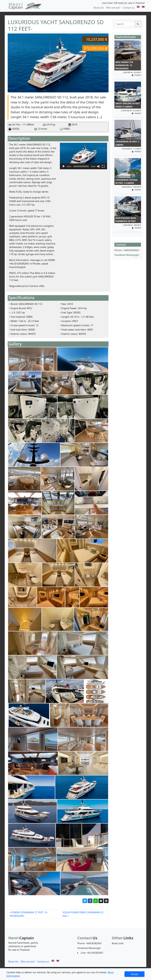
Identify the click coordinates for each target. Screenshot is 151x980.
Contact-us (129, 8)
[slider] (81, 166)
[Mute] (99, 166)
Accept (134, 974)
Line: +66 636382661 (92, 953)
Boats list (99, 8)
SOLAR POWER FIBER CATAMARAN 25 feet (83, 914)
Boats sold (118, 943)
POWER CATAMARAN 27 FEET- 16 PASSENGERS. (28, 914)
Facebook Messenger (127, 255)
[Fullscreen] (103, 166)
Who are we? (113, 8)
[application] (83, 156)
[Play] (64, 166)
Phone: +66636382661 (127, 250)
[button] (83, 156)
